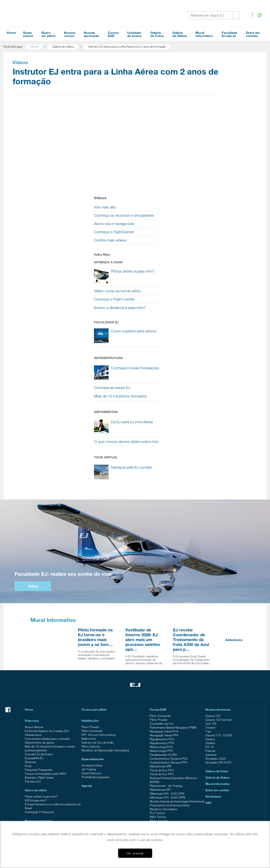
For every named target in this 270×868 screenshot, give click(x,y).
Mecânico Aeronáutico (164, 737)
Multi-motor (91, 663)
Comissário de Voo (162, 648)
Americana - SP (38, 763)
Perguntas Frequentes (42, 694)
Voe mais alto (211, 109)
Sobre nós (35, 645)
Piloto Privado (92, 651)
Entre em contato (216, 714)
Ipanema (210, 679)
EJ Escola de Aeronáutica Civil (47, 806)
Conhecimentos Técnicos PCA (169, 683)
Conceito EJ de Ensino (42, 679)
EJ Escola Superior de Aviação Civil (50, 655)
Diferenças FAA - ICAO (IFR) (167, 718)
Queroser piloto (48, 34)
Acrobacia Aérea (94, 690)
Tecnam (209, 652)
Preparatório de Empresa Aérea (170, 733)
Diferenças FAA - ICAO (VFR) (168, 722)
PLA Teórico (158, 741)
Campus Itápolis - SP (42, 751)
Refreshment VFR (161, 691)
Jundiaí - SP (36, 755)
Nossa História (37, 651)
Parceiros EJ (36, 706)
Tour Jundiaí (36, 767)
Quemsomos (28, 34)
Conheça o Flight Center (220, 207)
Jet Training (91, 694)
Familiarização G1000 (163, 679)
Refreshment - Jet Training (166, 710)
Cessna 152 (212, 640)
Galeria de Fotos (215, 696)
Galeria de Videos (216, 702)
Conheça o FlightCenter (220, 139)
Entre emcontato (253, 34)
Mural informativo (216, 708)
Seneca (209, 663)
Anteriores (234, 564)
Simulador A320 (214, 683)
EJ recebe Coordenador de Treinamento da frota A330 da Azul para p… (191, 564)
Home (11, 33)
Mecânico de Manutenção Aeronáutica (107, 675)
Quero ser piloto (39, 714)
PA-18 (208, 671)
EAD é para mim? (39, 725)
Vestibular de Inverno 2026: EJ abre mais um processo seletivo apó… (142, 564)
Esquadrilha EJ (37, 682)
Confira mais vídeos (216, 147)
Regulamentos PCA (162, 663)
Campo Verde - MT (40, 759)
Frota (32, 690)
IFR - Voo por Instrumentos (101, 659)
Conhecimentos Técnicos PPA (169, 687)
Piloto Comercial (94, 655)
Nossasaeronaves (91, 34)
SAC (207, 727)
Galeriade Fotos (157, 34)
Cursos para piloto (96, 634)
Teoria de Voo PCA (162, 695)
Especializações (95, 683)
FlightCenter (35, 813)
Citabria (209, 667)
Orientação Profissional (43, 736)
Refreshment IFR (160, 714)
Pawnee (209, 675)
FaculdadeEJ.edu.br (229, 34)
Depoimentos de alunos (43, 667)
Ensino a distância (39, 817)
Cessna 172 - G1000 (218, 660)
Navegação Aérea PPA (164, 660)
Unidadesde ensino (134, 34)
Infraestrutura (37, 659)
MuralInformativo (204, 34)
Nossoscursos (70, 34)
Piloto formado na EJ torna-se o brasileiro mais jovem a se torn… (95, 562)
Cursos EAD (158, 634)
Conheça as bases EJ (218, 300)
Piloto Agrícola (93, 671)
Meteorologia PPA (161, 675)
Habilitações (92, 645)
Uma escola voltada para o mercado (51, 663)
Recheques (212, 721)
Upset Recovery (94, 697)
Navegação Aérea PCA (164, 656)
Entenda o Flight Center (43, 702)
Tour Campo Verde (40, 771)
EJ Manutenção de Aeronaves (47, 809)
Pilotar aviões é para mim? (45, 721)
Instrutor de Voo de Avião (100, 667)
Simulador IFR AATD (217, 687)
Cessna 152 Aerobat (217, 644)
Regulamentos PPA (162, 667)
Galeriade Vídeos (180, 34)
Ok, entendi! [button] (135, 853)
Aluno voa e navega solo (220, 131)
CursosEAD (113, 34)
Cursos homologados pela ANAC (49, 698)
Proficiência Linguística (97, 701)
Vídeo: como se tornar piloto (223, 198)
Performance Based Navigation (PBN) (173, 652)
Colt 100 (210, 648)
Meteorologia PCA (161, 671)
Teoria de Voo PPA (162, 698)
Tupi (207, 656)
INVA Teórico (158, 745)
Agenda (89, 710)
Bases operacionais (42, 745)
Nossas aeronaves (217, 634)
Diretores (34, 686)
